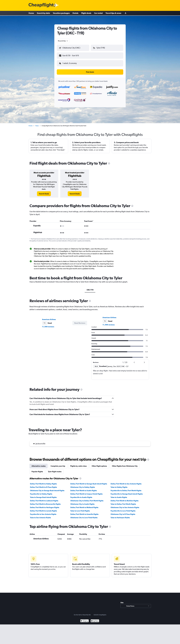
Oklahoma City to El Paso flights (123, 512)
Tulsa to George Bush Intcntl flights (43, 495)
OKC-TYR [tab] (90, 288)
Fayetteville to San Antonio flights (43, 512)
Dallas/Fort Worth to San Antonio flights (126, 482)
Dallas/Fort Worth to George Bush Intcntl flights (89, 482)
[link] (44, 192)
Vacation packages (61, 13)
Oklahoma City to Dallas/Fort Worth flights (87, 499)
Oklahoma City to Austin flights (82, 502)
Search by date (43, 13)
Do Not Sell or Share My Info (82, 613)
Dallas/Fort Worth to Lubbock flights (44, 499)
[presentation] (109, 161)
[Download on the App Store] (95, 619)
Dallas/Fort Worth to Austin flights (84, 489)
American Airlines (49, 317)
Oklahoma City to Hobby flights (83, 485)
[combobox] (63, 41)
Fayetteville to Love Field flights (123, 509)
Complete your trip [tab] (58, 464)
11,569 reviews (48, 325)
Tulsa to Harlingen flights (120, 516)
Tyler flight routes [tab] (55, 470)
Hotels (75, 13)
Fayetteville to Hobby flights (41, 492)
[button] (72, 55)
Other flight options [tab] (99, 464)
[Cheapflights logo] (42, 5)
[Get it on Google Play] (85, 619)
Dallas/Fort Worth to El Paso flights (43, 485)
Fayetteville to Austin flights (81, 495)
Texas (37, 124)
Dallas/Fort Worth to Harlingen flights (45, 505)
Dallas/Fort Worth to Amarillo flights (84, 512)
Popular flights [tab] (37, 470)
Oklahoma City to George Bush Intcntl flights (47, 489)
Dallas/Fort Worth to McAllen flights (125, 499)
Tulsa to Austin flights (119, 495)
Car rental (98, 13)
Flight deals (86, 13)
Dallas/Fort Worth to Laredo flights (43, 509)
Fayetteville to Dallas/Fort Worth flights (126, 489)
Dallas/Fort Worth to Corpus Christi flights (86, 492)
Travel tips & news (113, 13)
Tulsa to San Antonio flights (40, 516)
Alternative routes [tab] (39, 464)
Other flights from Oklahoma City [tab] (125, 464)
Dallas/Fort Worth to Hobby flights (43, 482)
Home (31, 13)
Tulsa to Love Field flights (80, 509)
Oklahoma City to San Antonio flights (125, 505)
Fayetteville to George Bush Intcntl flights (127, 492)
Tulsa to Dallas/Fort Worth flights (123, 502)
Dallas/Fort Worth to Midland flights (84, 505)
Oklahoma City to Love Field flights (84, 516)
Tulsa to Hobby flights (119, 485)
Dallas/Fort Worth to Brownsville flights (45, 502)
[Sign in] (126, 13)
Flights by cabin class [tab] (78, 464)
